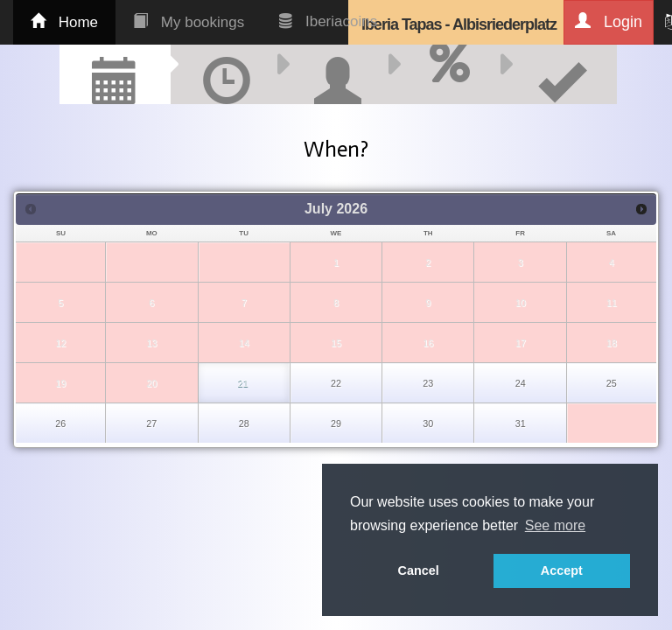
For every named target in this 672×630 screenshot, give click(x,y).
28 (244, 423)
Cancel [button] (419, 570)
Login (609, 21)
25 (612, 383)
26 (60, 423)
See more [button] (555, 525)
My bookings (189, 22)
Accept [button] (562, 570)
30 (428, 423)
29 (336, 423)
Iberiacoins (328, 21)
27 (151, 423)
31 (521, 423)
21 (243, 383)
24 (521, 383)
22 (336, 383)
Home (64, 22)
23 (428, 383)
